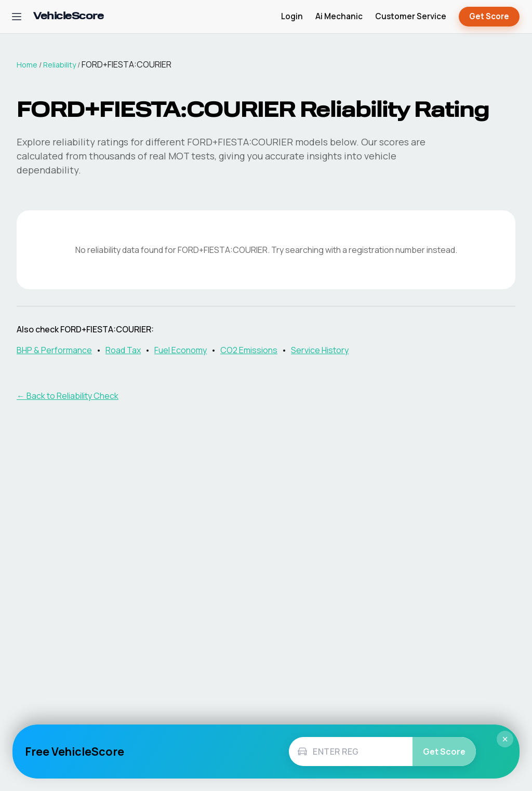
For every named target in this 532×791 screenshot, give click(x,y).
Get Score (489, 17)
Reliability (59, 65)
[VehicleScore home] (68, 17)
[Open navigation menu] (17, 17)
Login (292, 16)
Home (27, 65)
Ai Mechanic (339, 16)
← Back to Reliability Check (68, 396)
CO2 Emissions (249, 350)
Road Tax (123, 350)
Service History (320, 350)
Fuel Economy (181, 350)
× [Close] (505, 739)
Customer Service (411, 16)
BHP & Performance (54, 350)
